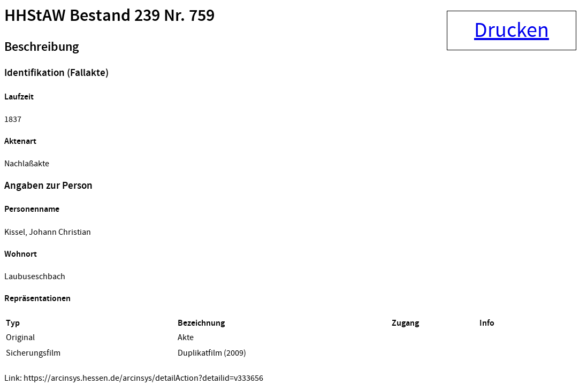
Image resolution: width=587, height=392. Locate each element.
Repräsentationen (37, 299)
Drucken (512, 30)
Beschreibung (41, 47)
